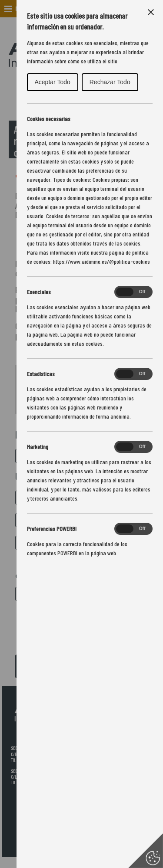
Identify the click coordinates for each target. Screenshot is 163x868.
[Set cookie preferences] (146, 851)
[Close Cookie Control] (151, 12)
